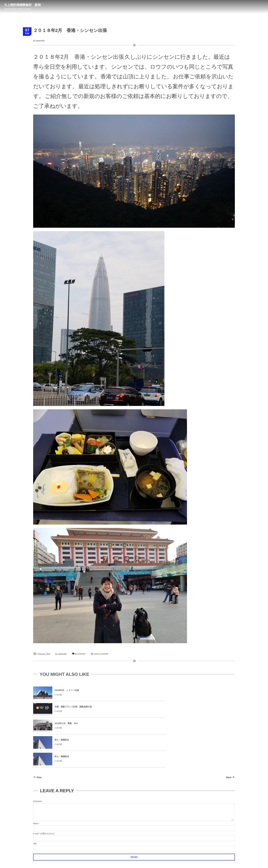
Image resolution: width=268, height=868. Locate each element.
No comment (80, 654)
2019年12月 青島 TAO (201, 692)
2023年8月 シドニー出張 (67, 692)
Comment (37, 752)
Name (36, 774)
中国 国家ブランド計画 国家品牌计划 (140, 692)
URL (35, 794)
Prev (37, 728)
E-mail (36, 784)
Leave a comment (101, 654)
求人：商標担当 (62, 709)
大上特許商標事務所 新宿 (24, 5)
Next (231, 728)
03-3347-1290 (256, 6)
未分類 (59, 697)
